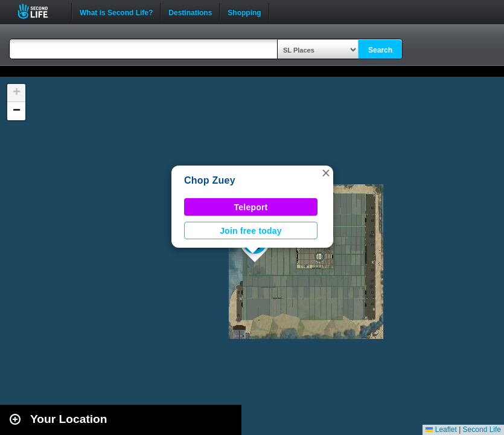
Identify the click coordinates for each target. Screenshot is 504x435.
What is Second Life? (116, 11)
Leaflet (441, 430)
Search (380, 50)
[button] (326, 173)
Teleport (251, 207)
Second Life (40, 11)
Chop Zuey (210, 180)
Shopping (244, 11)
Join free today (251, 231)
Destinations (190, 11)
